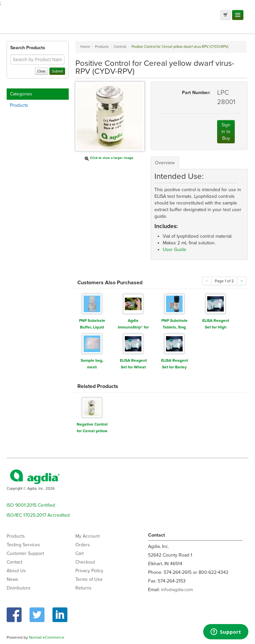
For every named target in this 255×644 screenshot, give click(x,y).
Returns (84, 588)
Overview (165, 163)
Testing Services (23, 545)
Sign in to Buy (226, 131)
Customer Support (25, 553)
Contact (14, 562)
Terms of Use (89, 579)
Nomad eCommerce (47, 637)
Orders (83, 545)
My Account (87, 536)
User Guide (174, 250)
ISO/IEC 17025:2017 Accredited (38, 515)
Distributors (19, 588)
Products (19, 105)
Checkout (85, 562)
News (12, 579)
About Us (16, 571)
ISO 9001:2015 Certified (31, 505)
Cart (80, 553)
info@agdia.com (177, 590)
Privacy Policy (89, 571)
